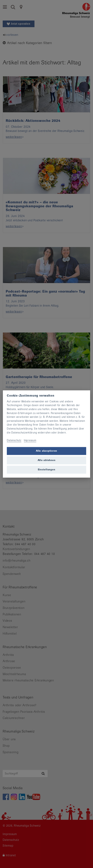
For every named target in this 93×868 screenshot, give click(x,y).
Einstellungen (47, 470)
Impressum (30, 440)
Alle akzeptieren (46, 451)
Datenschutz (14, 440)
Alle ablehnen (47, 460)
